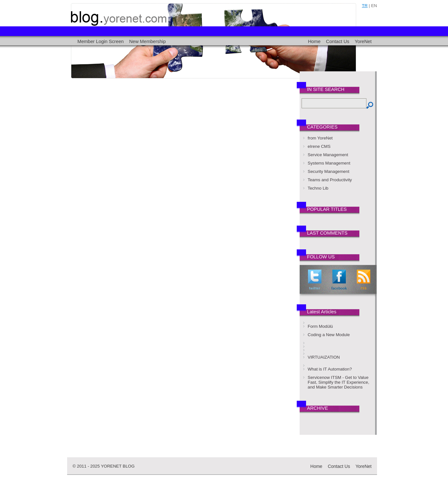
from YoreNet (320, 138)
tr (365, 6)
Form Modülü (320, 326)
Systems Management (329, 163)
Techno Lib (318, 188)
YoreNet (363, 41)
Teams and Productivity (330, 180)
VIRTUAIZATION (324, 357)
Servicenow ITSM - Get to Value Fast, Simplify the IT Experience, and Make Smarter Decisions (338, 382)
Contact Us (338, 41)
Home (314, 41)
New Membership (147, 41)
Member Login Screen (101, 41)
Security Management (329, 171)
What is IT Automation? (330, 369)
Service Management (328, 155)
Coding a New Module (329, 335)
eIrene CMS (319, 146)
